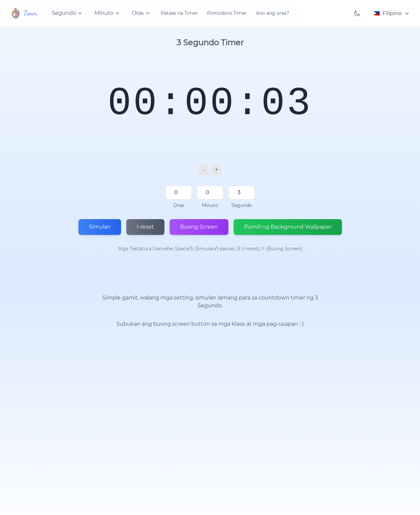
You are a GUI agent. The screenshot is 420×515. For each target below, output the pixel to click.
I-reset (145, 227)
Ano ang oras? (273, 13)
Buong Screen (199, 227)
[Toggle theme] (357, 13)
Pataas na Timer (179, 13)
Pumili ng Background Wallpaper (288, 227)
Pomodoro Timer (227, 13)
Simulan (100, 227)
